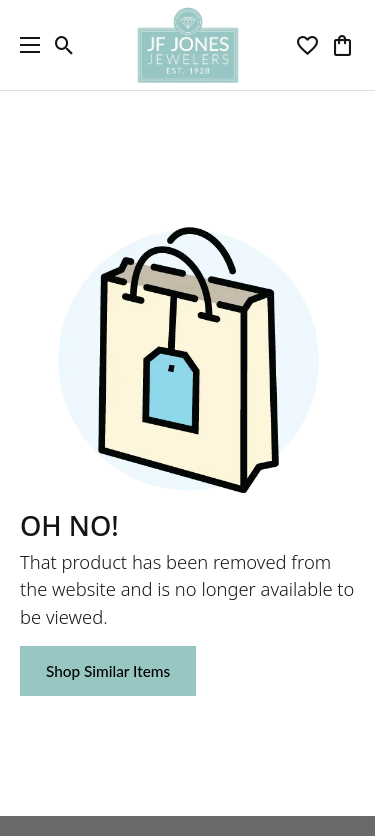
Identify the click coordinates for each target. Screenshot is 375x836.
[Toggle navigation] (25, 45)
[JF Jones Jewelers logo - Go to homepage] (187, 45)
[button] (64, 45)
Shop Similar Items (108, 671)
